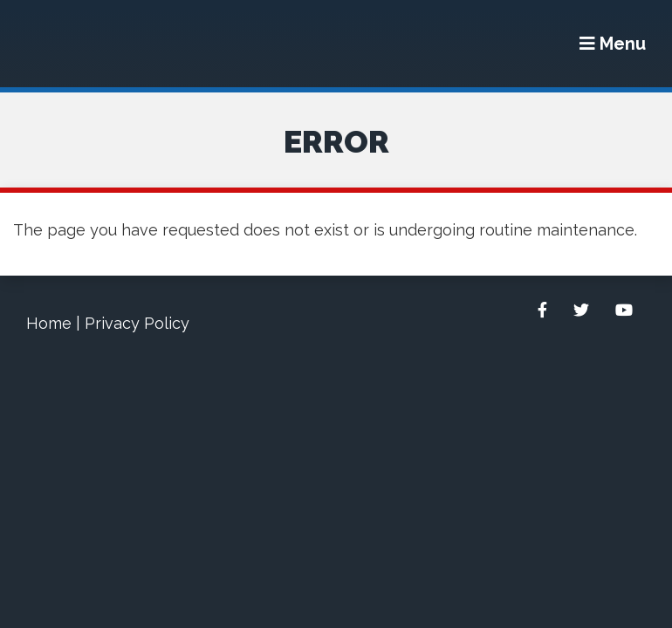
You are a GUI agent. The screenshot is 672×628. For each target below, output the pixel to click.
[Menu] (613, 44)
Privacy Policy (137, 323)
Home (49, 323)
